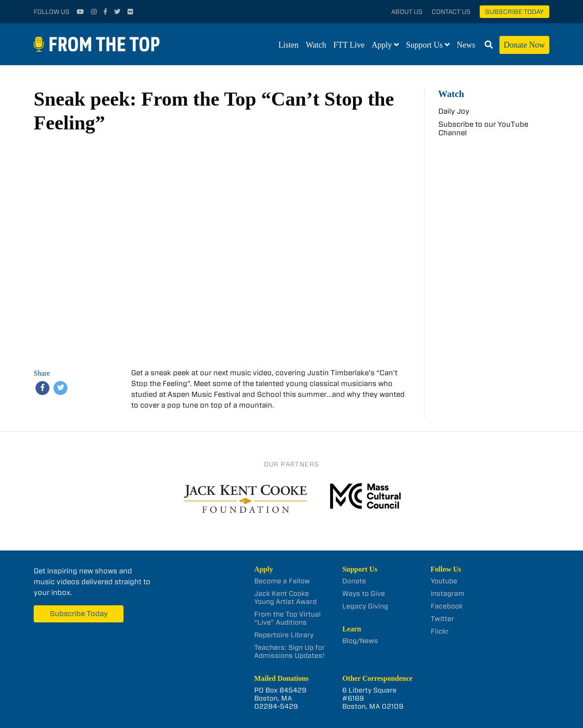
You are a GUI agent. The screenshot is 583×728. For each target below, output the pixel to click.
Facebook (447, 606)
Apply (382, 45)
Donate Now (524, 45)
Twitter (442, 619)
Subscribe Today (515, 12)
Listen (289, 45)
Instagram (448, 594)
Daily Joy (454, 111)
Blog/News (360, 641)
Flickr (440, 631)
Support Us (424, 45)
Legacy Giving (365, 606)
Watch (316, 45)
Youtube (444, 581)
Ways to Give (364, 594)
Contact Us (451, 12)
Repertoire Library (284, 635)
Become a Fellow (282, 581)
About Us (407, 12)
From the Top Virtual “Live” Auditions (287, 618)
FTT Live (349, 45)
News (466, 45)
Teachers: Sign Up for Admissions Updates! (289, 652)
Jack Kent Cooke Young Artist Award (285, 598)
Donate (354, 581)
